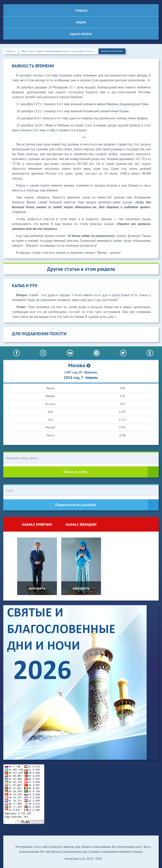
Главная (81, 11)
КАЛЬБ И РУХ (25, 286)
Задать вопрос (81, 34)
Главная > (11, 51)
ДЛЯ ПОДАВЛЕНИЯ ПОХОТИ (39, 334)
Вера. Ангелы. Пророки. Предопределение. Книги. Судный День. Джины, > (59, 51)
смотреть (37, 588)
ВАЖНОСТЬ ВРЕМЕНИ (112, 51)
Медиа (81, 22)
